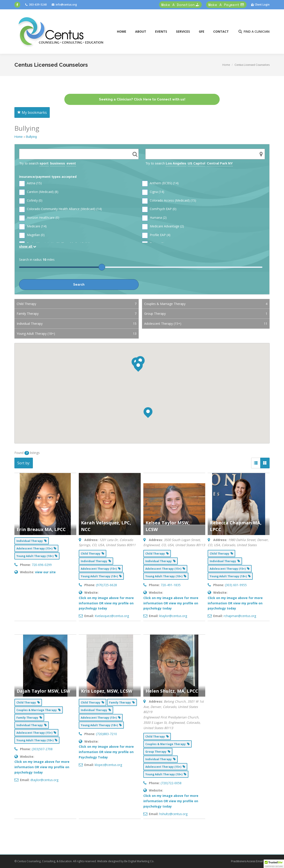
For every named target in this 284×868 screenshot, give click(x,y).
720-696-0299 (42, 565)
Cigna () (153, 192)
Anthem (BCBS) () (160, 183)
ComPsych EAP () (159, 209)
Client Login (260, 5)
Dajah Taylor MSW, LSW (43, 691)
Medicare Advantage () (163, 226)
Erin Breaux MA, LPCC (41, 529)
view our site (45, 572)
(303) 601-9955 (236, 585)
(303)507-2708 (42, 749)
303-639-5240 (36, 5)
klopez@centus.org (108, 765)
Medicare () (33, 226)
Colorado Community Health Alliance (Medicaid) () (60, 209)
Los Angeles (176, 163)
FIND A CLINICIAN (254, 32)
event (71, 163)
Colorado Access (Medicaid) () (169, 201)
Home (19, 137)
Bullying (31, 137)
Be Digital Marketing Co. (140, 861)
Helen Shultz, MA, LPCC (172, 691)
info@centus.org (64, 5)
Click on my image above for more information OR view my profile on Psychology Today (106, 752)
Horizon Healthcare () (39, 218)
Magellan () (32, 235)
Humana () (154, 218)
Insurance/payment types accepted (48, 177)
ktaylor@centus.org (173, 616)
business (58, 163)
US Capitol (196, 163)
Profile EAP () (156, 235)
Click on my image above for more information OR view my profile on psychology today (106, 603)
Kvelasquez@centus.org (112, 616)
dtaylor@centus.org (44, 780)
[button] (274, 864)
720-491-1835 (171, 585)
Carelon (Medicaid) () (39, 192)
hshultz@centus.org (173, 814)
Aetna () (30, 183)
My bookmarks (32, 112)
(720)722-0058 (171, 783)
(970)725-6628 (106, 585)
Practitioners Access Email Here (250, 861)
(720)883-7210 (106, 734)
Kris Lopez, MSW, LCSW (107, 691)
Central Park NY (220, 163)
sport (44, 163)
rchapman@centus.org (240, 616)
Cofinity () (31, 201)
